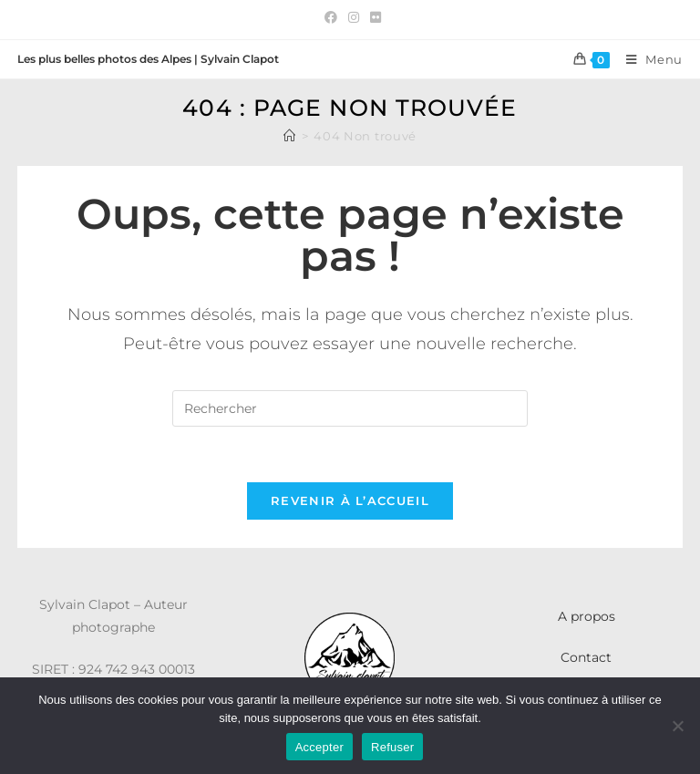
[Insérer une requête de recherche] (350, 408)
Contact (586, 657)
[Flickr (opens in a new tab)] (373, 17)
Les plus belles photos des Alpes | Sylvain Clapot (148, 59)
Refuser (392, 747)
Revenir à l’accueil (350, 501)
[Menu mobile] (648, 59)
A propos (587, 616)
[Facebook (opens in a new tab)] (331, 17)
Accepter (319, 747)
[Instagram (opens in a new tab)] (354, 17)
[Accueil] (290, 136)
